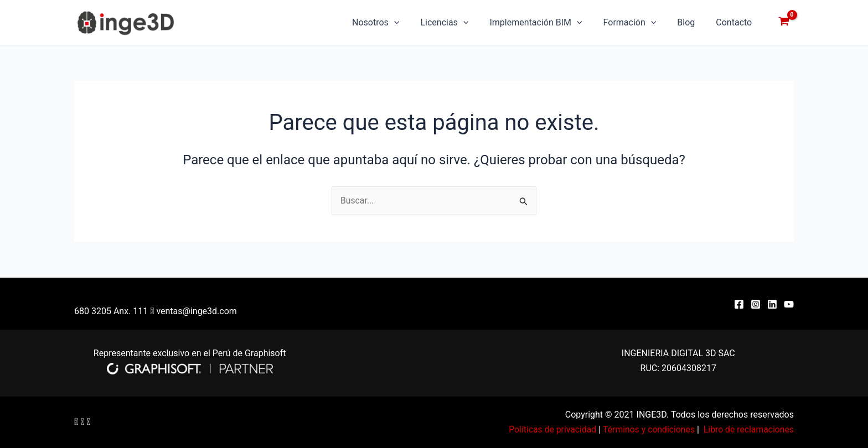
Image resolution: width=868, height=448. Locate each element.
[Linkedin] (772, 304)
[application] (412, 23)
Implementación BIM (547, 23)
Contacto (735, 22)
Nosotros (394, 23)
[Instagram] (756, 304)
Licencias (459, 23)
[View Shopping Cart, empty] (784, 23)
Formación (638, 23)
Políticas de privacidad (549, 429)
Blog (691, 22)
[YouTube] (789, 304)
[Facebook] (739, 304)
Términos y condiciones (647, 429)
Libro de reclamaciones (748, 429)
